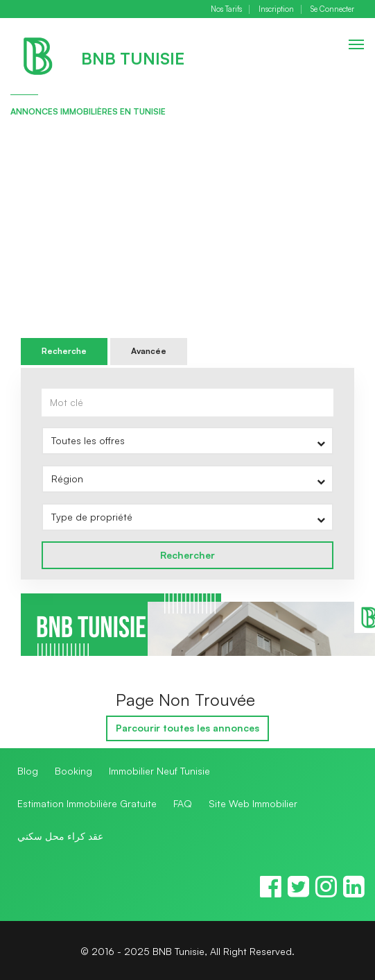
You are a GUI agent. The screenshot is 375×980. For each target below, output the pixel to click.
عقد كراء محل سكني (60, 836)
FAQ (183, 803)
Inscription (276, 9)
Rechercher (187, 555)
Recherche (64, 351)
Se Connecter (332, 9)
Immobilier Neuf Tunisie (159, 771)
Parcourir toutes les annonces (187, 728)
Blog (28, 771)
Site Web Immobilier (253, 803)
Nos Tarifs (226, 9)
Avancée (149, 351)
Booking (73, 771)
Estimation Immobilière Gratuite (87, 803)
